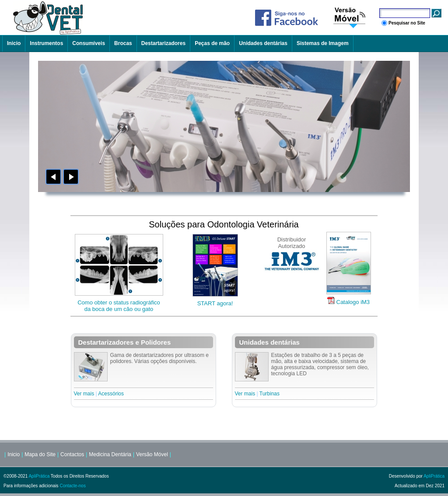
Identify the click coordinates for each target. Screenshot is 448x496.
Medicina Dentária (110, 454)
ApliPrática (39, 476)
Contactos (72, 454)
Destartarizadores (163, 43)
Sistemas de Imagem (323, 43)
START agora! (215, 303)
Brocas (123, 43)
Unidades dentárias (263, 43)
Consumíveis (89, 43)
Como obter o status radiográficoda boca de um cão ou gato (119, 306)
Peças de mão (212, 43)
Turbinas (269, 394)
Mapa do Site (40, 454)
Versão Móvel (152, 454)
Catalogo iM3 (353, 302)
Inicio (14, 43)
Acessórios (111, 394)
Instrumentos (46, 43)
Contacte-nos (72, 486)
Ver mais (84, 394)
